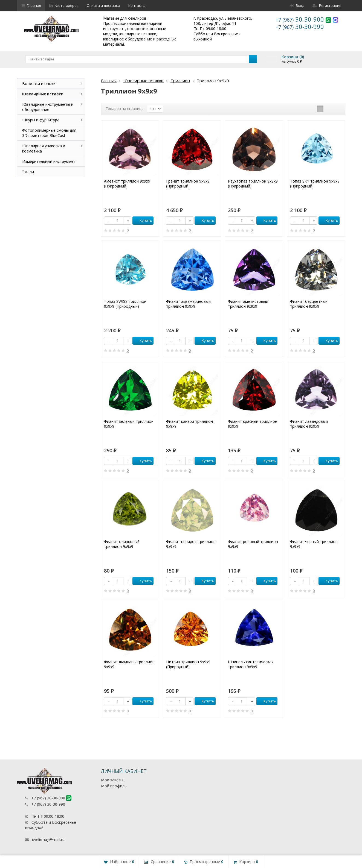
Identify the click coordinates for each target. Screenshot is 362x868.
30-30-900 (301, 19)
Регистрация (327, 5)
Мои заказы (112, 780)
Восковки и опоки (39, 83)
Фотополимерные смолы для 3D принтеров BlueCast (49, 133)
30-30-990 (300, 27)
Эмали (28, 172)
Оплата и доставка (103, 5)
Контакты (137, 5)
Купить (143, 220)
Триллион (180, 81)
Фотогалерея (64, 5)
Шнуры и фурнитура (41, 120)
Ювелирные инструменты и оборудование (48, 107)
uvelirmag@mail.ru (48, 839)
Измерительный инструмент (49, 161)
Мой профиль (114, 786)
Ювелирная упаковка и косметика (44, 148)
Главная (31, 5)
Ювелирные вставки (144, 81)
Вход (297, 5)
